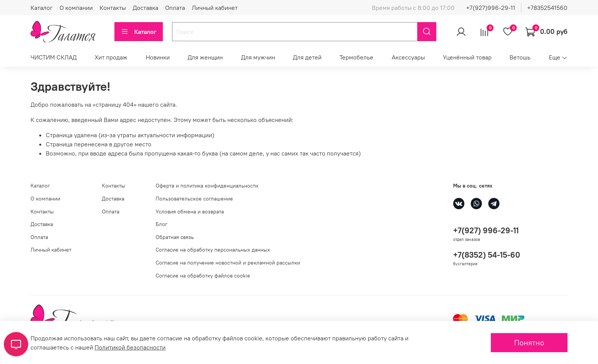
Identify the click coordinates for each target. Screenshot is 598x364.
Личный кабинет (215, 8)
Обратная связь (175, 237)
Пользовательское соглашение (194, 199)
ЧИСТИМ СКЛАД (54, 57)
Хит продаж (111, 57)
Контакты (113, 8)
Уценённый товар (467, 57)
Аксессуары (408, 57)
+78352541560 (547, 8)
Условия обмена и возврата (190, 212)
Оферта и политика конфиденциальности (207, 186)
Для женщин (205, 57)
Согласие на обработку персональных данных (213, 250)
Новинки (158, 57)
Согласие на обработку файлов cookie (203, 276)
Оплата (175, 8)
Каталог (42, 8)
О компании (76, 8)
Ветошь (520, 57)
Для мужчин (258, 57)
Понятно (529, 342)
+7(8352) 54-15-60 (487, 255)
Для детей (307, 57)
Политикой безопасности (130, 347)
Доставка (145, 8)
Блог (162, 224)
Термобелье (356, 57)
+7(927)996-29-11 (491, 8)
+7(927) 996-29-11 (486, 230)
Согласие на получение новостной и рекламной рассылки (228, 263)
